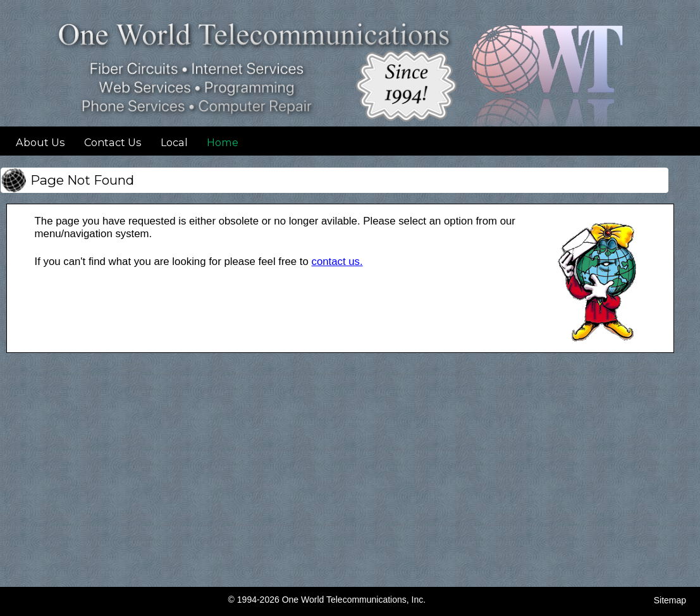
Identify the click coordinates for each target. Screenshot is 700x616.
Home (223, 142)
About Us (40, 142)
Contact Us (113, 142)
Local (174, 142)
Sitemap (670, 600)
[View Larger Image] (598, 341)
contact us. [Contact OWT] (337, 262)
